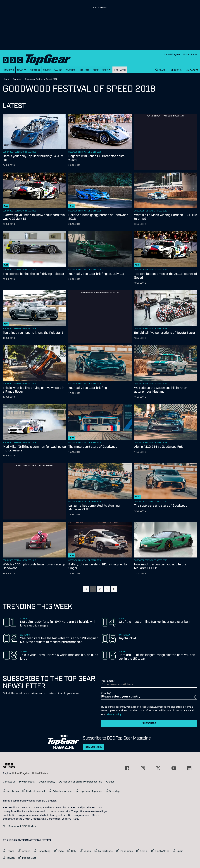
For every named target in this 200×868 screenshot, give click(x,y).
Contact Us (9, 782)
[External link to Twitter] (158, 768)
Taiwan (11, 858)
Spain (180, 851)
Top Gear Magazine (91, 791)
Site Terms (13, 791)
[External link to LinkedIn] (189, 768)
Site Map (114, 791)
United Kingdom (172, 54)
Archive (110, 782)
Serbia (144, 851)
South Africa (162, 851)
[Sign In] (177, 70)
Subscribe (149, 723)
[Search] (161, 70)
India (61, 851)
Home (6, 79)
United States (190, 54)
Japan (87, 851)
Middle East (29, 858)
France (10, 851)
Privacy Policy (27, 782)
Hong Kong (44, 851)
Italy (74, 851)
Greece (26, 851)
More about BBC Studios (19, 826)
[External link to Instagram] (143, 768)
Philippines (126, 851)
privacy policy (113, 714)
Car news (17, 79)
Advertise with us (62, 791)
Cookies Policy (47, 782)
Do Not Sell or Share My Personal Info (81, 782)
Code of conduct (36, 791)
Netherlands (105, 851)
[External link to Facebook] (127, 768)
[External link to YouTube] (174, 768)
